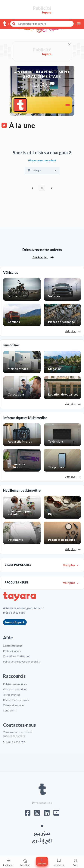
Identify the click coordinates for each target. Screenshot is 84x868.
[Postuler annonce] (42, 861)
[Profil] (76, 862)
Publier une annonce (15, 684)
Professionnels (12, 651)
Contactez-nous (13, 646)
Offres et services (14, 705)
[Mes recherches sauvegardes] (8, 862)
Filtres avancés (12, 695)
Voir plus (73, 331)
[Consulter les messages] (59, 862)
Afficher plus (43, 257)
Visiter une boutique (15, 689)
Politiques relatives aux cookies (21, 661)
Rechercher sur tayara (16, 700)
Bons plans (9, 710)
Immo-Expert (15, 622)
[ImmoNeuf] (25, 862)
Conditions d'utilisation (17, 656)
